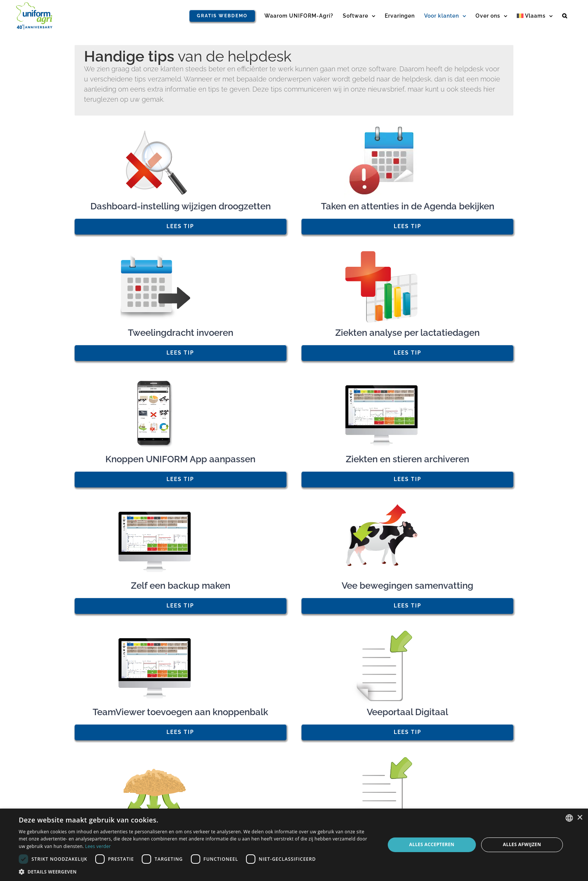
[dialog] (294, 845)
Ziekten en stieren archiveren (407, 459)
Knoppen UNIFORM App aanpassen (180, 459)
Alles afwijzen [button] (522, 844)
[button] (565, 16)
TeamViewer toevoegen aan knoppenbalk (180, 712)
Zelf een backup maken (181, 586)
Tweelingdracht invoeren (181, 333)
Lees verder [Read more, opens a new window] (98, 846)
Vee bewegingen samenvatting (407, 586)
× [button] (580, 818)
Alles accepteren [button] (432, 844)
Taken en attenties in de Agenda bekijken (408, 206)
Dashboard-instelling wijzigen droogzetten (181, 206)
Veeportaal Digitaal (407, 712)
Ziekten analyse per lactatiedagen (407, 333)
